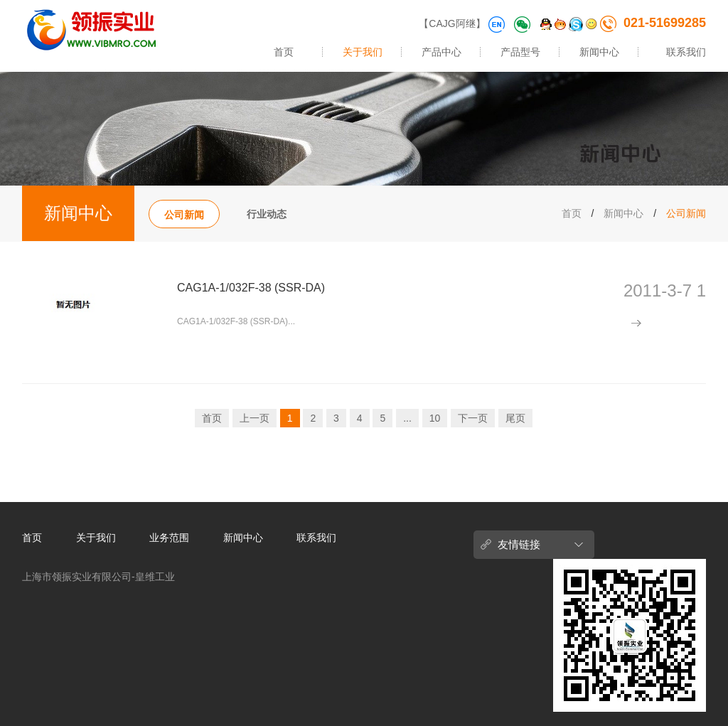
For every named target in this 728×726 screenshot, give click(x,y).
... (407, 418)
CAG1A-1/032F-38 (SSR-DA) (251, 288)
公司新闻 (184, 215)
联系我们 (686, 52)
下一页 (473, 418)
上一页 (255, 418)
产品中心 (441, 52)
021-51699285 (653, 23)
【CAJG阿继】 (452, 23)
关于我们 (363, 52)
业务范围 (169, 538)
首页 (284, 52)
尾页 (515, 418)
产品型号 (520, 52)
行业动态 (267, 214)
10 (435, 418)
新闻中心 (599, 52)
